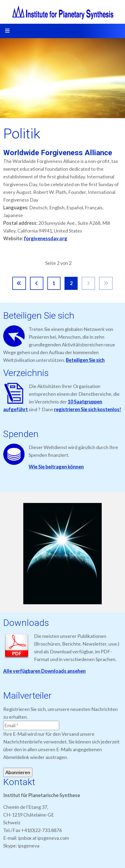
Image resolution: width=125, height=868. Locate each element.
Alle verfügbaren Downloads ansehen (44, 671)
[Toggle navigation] (7, 31)
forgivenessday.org (46, 238)
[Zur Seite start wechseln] (19, 283)
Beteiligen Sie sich (85, 360)
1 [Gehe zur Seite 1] (54, 283)
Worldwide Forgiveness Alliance (58, 153)
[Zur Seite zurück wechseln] (37, 283)
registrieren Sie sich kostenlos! (88, 409)
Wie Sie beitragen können (56, 467)
